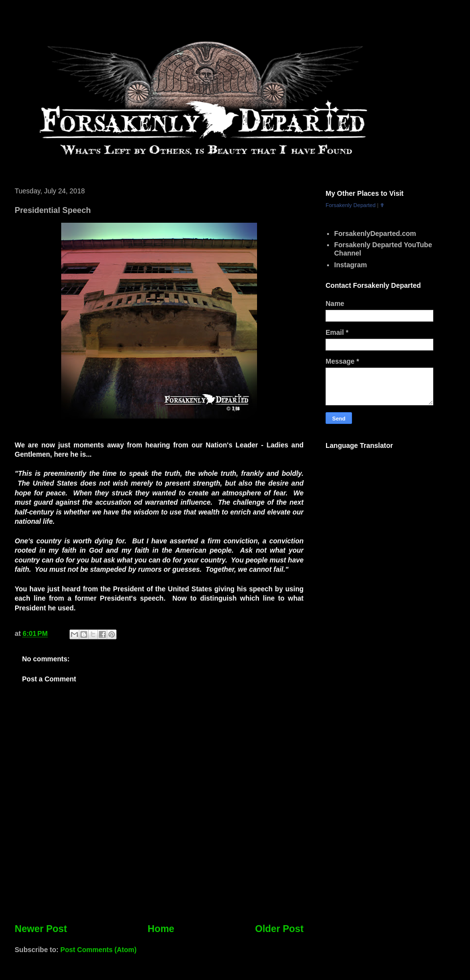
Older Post (279, 929)
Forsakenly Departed (351, 205)
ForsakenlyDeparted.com (375, 233)
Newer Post (41, 929)
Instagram (351, 265)
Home (161, 929)
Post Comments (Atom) (98, 950)
